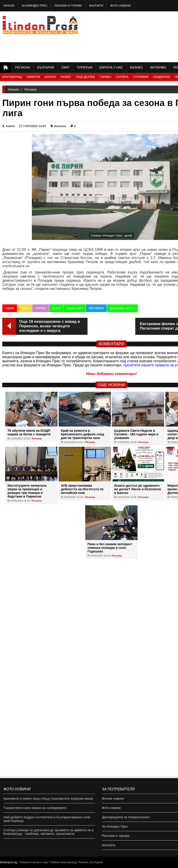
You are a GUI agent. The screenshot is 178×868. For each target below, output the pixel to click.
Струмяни (141, 77)
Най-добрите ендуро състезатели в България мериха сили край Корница (47, 819)
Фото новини (120, 6)
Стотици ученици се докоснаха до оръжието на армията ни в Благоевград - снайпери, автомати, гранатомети (48, 832)
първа (25, 308)
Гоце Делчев (85, 77)
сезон (56, 308)
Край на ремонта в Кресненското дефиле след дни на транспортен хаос (83, 434)
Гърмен (105, 77)
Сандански (162, 77)
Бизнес (137, 67)
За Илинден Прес (35, 6)
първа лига (75, 308)
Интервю (158, 67)
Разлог (66, 77)
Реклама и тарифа (68, 6)
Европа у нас (111, 67)
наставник (96, 308)
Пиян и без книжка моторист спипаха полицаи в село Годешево (110, 548)
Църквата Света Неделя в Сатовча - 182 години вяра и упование (136, 434)
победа (41, 308)
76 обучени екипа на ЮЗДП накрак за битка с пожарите (29, 432)
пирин (10, 308)
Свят (65, 67)
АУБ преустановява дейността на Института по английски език (82, 489)
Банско (50, 77)
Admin (9, 126)
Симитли (33, 77)
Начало (9, 6)
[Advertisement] (155, 36)
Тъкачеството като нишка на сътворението (35, 808)
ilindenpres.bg (9, 862)
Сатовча (122, 77)
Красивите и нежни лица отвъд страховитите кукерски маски (48, 799)
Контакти (96, 6)
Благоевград (12, 77)
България (46, 67)
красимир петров (122, 308)
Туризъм (85, 67)
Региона (23, 67)
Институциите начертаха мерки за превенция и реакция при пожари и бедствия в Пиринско (27, 491)
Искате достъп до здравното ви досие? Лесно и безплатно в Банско (138, 489)
